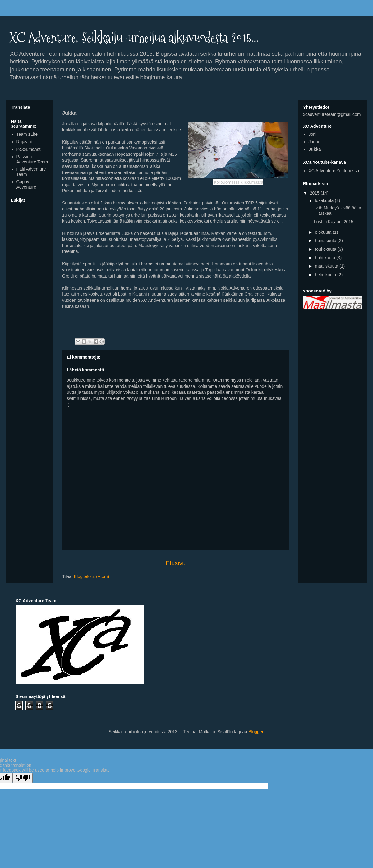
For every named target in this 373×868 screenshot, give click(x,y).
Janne (315, 142)
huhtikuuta (326, 258)
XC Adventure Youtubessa (334, 171)
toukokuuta (326, 249)
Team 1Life (27, 134)
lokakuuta (325, 200)
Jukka (315, 149)
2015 (315, 193)
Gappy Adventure (26, 184)
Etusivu (176, 563)
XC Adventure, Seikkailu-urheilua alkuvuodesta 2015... (134, 38)
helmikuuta (326, 275)
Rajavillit (25, 142)
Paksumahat (29, 149)
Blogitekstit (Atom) (92, 576)
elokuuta (324, 232)
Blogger (256, 732)
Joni (313, 134)
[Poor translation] (23, 778)
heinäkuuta (326, 241)
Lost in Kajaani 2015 (334, 222)
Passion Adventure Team (32, 159)
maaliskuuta (327, 266)
